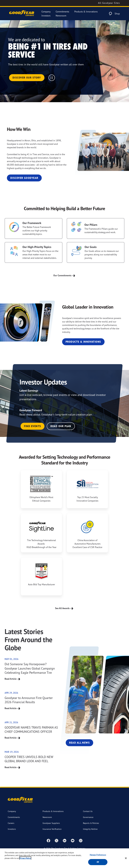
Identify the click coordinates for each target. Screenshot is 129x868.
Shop (117, 14)
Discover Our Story (27, 78)
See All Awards (64, 608)
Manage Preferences (98, 855)
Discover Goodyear (24, 178)
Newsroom (61, 16)
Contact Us (88, 811)
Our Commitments (65, 275)
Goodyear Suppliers (51, 823)
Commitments (62, 12)
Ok (98, 862)
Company (46, 12)
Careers (11, 823)
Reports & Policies (91, 823)
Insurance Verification (52, 829)
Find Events (33, 426)
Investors (46, 16)
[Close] (126, 858)
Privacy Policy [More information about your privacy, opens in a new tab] (25, 858)
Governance (88, 817)
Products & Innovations (86, 12)
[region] (64, 858)
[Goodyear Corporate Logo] (22, 14)
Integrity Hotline (90, 829)
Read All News (80, 743)
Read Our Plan (61, 426)
